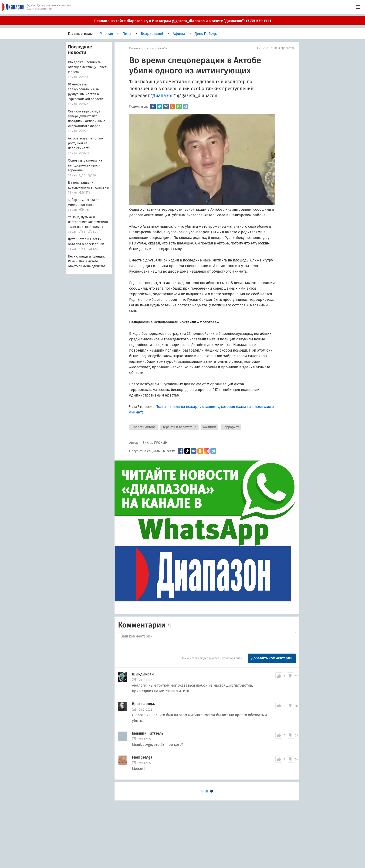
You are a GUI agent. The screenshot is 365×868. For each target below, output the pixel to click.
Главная (135, 48)
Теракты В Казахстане (179, 427)
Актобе (163, 48)
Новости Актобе (144, 427)
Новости (149, 48)
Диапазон (163, 95)
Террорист (231, 427)
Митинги (210, 427)
